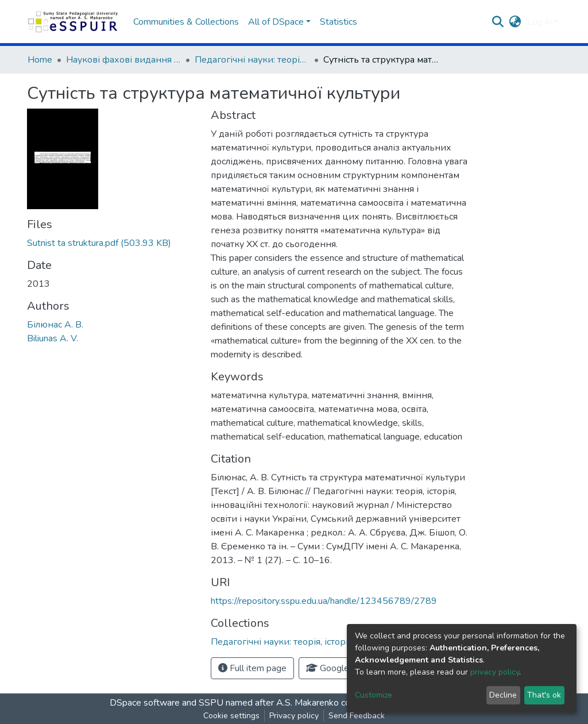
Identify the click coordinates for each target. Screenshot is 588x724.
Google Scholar (343, 668)
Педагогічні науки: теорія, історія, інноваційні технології (252, 60)
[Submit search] (498, 22)
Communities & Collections (186, 22)
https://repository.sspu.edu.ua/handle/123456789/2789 (324, 601)
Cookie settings (231, 716)
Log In (539, 22)
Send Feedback (357, 716)
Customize (374, 695)
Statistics (339, 22)
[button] (515, 22)
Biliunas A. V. (53, 338)
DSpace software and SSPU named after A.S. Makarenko (224, 703)
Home (40, 60)
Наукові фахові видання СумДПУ (123, 60)
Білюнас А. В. (55, 325)
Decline (503, 695)
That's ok (544, 695)
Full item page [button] (252, 668)
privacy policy (495, 672)
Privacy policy (294, 716)
